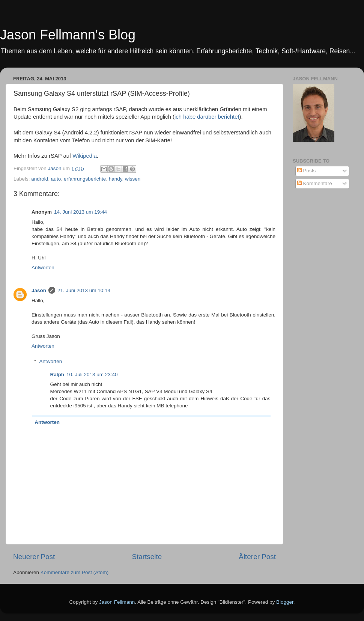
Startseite (147, 557)
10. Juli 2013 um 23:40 (92, 375)
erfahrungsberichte (85, 179)
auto (56, 179)
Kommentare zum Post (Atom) (75, 572)
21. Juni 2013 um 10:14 (84, 290)
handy (116, 179)
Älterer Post (257, 557)
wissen (133, 179)
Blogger (285, 602)
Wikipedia (84, 156)
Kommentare (315, 183)
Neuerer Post (34, 557)
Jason (39, 290)
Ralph (57, 375)
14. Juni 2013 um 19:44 (80, 212)
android (40, 179)
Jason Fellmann (117, 602)
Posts (307, 171)
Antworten (43, 268)
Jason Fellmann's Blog (68, 35)
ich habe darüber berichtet (207, 117)
